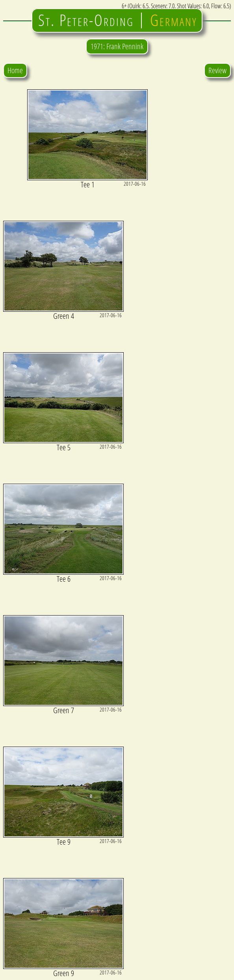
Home (15, 70)
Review (217, 70)
